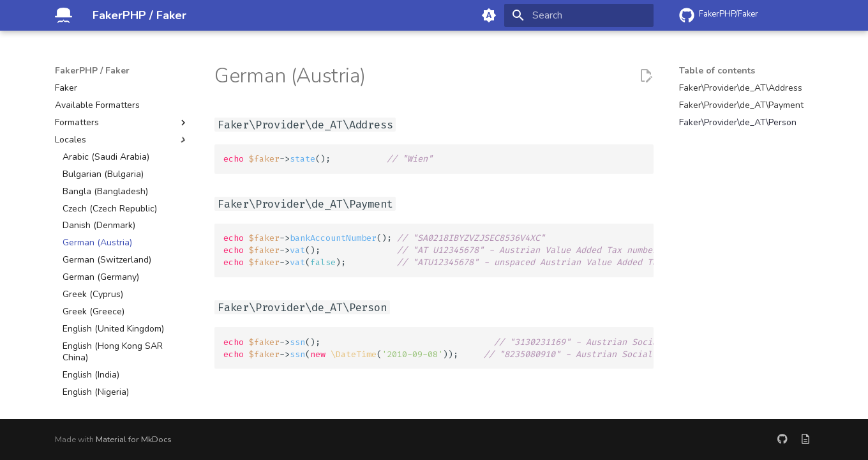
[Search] (579, 15)
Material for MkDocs (134, 440)
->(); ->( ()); (438, 348)
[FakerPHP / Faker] (64, 15)
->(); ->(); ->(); (438, 250)
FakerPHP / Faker (92, 71)
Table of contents (717, 71)
